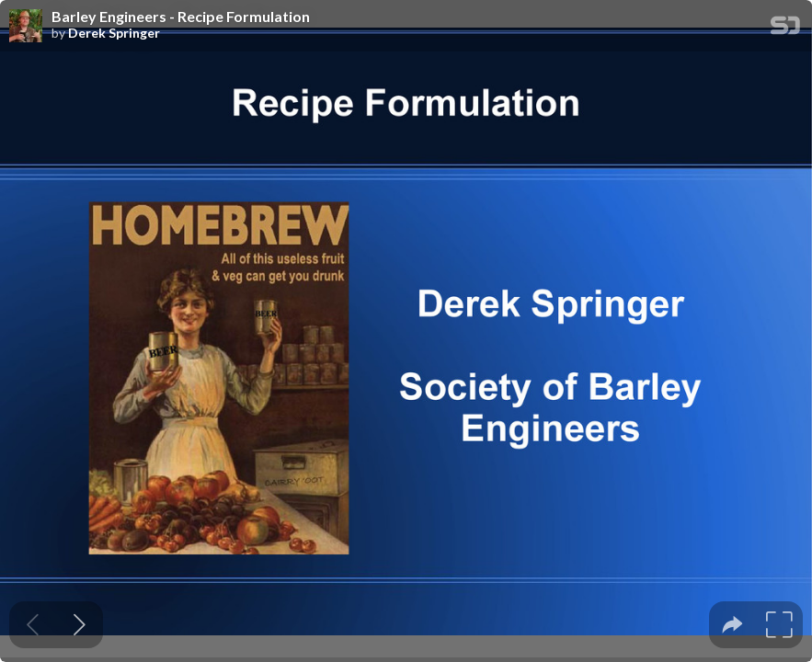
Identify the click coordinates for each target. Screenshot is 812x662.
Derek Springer (114, 33)
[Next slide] (80, 625)
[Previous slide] (33, 625)
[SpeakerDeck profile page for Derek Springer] (26, 27)
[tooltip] (732, 625)
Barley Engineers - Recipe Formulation (181, 17)
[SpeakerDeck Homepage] (785, 29)
